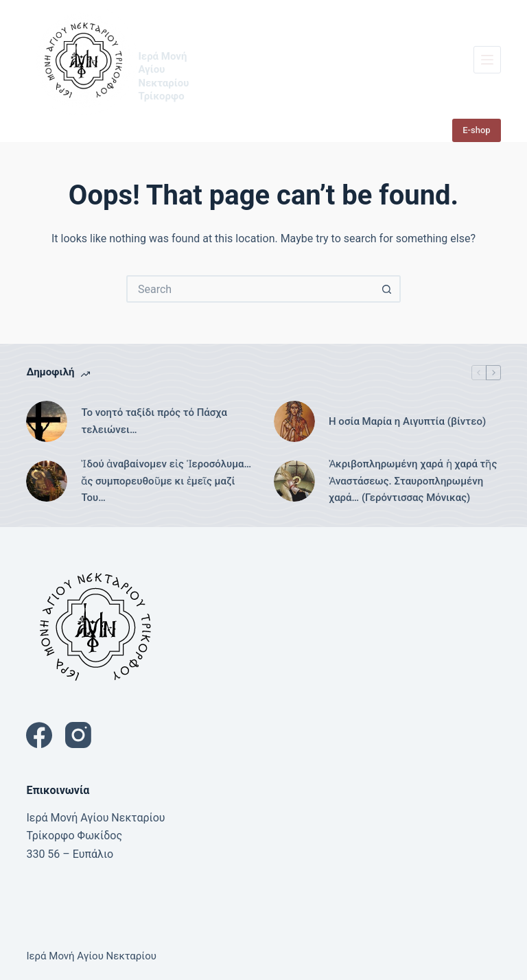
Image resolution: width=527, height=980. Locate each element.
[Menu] (487, 60)
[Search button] (387, 289)
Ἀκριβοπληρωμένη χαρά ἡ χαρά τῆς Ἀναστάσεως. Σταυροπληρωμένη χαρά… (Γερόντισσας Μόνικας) (413, 481)
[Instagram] (78, 735)
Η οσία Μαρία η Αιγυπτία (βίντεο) (407, 421)
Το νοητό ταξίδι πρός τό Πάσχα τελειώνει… (154, 421)
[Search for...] (250, 289)
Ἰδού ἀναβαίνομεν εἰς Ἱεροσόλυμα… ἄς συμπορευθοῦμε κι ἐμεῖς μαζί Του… (166, 481)
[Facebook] (39, 735)
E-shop (476, 130)
